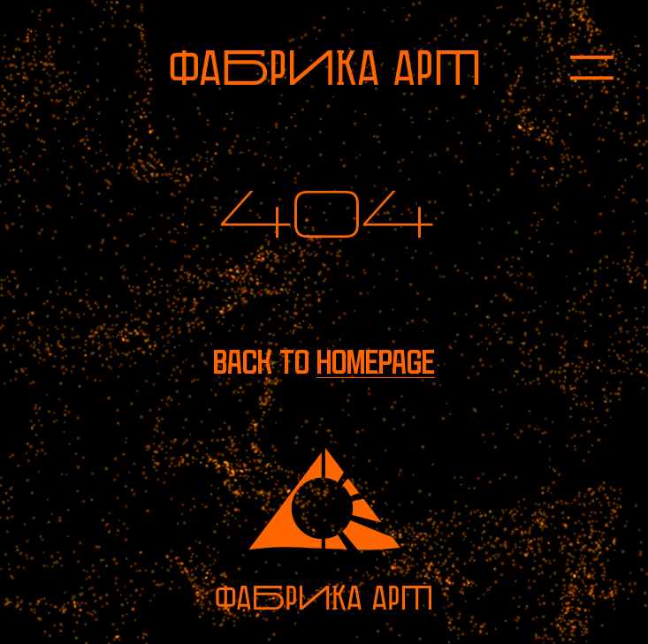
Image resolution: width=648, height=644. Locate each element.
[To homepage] (324, 68)
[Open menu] (575, 67)
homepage (376, 363)
